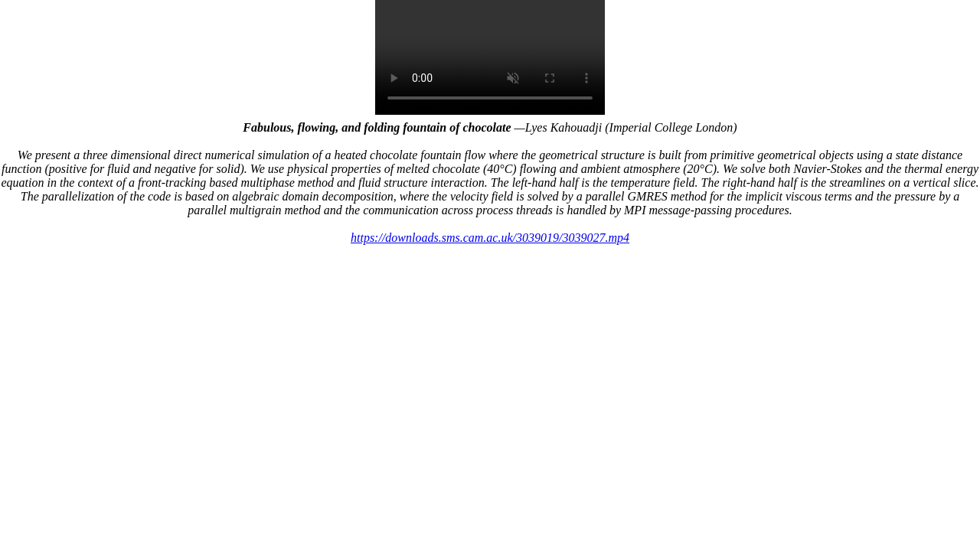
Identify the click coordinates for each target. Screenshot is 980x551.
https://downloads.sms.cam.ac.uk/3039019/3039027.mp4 (490, 238)
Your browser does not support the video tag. (490, 57)
